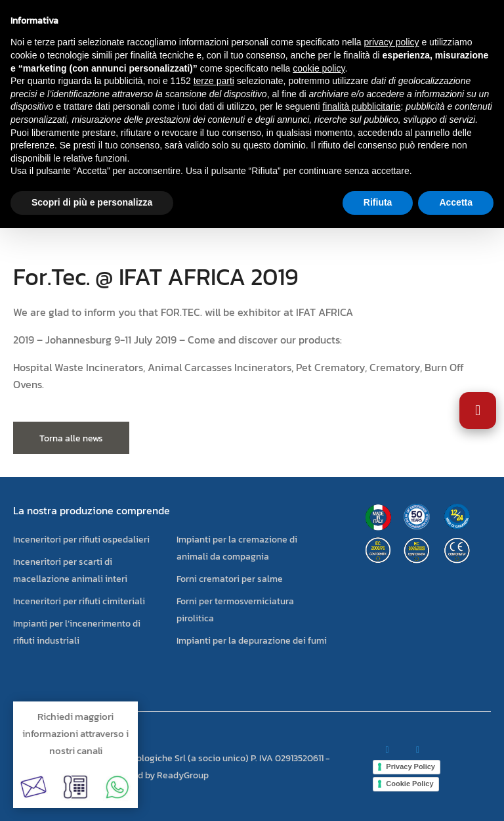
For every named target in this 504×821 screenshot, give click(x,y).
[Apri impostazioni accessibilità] (478, 411)
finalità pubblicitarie (361, 106)
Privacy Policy (410, 766)
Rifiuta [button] (378, 202)
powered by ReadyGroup (158, 775)
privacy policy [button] (392, 42)
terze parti (214, 81)
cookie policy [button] (319, 68)
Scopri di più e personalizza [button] (92, 202)
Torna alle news (71, 438)
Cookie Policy (409, 784)
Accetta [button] (456, 202)
